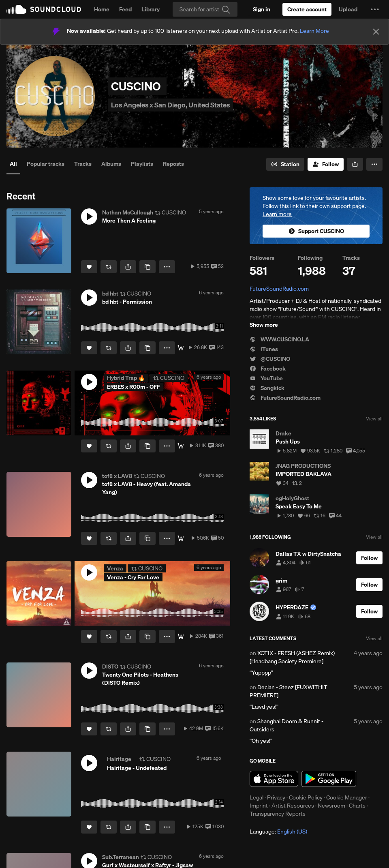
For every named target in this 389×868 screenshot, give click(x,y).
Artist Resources (293, 806)
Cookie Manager (347, 797)
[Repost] (109, 267)
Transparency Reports (278, 814)
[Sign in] (262, 9)
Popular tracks (46, 164)
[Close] (376, 32)
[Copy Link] (147, 267)
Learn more (277, 214)
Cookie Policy (306, 797)
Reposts (173, 164)
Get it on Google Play (329, 779)
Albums (111, 164)
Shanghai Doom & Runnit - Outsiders (286, 725)
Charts (357, 806)
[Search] (205, 9)
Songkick (267, 388)
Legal (256, 797)
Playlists (142, 164)
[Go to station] (285, 164)
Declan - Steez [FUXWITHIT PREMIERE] (289, 691)
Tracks (83, 164)
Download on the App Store (274, 779)
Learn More (314, 31)
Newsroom (331, 806)
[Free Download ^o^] (181, 538)
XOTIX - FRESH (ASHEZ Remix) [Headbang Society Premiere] (292, 657)
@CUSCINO (270, 359)
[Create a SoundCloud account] (307, 9)
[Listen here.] (181, 637)
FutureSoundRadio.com (279, 289)
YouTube (266, 378)
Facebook (268, 369)
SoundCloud (44, 9)
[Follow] (326, 164)
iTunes (264, 349)
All (13, 164)
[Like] (89, 267)
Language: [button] (278, 832)
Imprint (259, 806)
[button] (375, 9)
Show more (264, 325)
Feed (125, 9)
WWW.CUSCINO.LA (279, 339)
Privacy (276, 797)
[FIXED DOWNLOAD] (181, 348)
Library (151, 9)
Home (102, 9)
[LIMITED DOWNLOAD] (181, 446)
